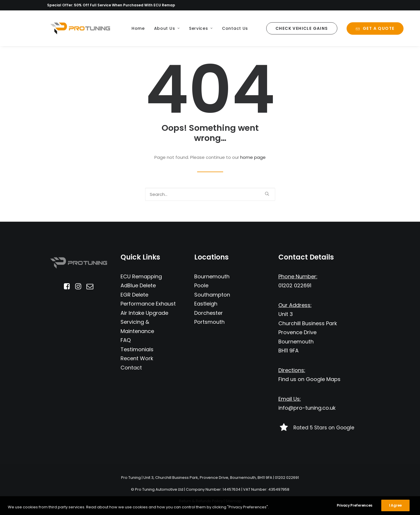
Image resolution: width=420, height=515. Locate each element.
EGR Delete (134, 295)
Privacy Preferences (355, 510)
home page (253, 157)
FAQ (126, 340)
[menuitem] (138, 28)
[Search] (210, 194)
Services (201, 28)
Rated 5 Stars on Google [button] (324, 428)
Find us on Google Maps (309, 379)
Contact (131, 368)
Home (138, 28)
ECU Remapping (141, 276)
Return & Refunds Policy (201, 501)
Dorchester (209, 313)
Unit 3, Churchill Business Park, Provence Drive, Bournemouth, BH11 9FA (208, 478)
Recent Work (137, 358)
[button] (267, 194)
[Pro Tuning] (80, 28)
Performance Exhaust (148, 304)
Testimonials (137, 349)
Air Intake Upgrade (144, 313)
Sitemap (233, 501)
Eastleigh (206, 304)
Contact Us (235, 28)
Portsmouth (209, 322)
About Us (167, 28)
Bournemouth (212, 276)
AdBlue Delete (138, 285)
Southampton (212, 295)
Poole (201, 285)
